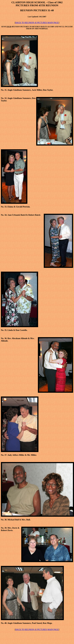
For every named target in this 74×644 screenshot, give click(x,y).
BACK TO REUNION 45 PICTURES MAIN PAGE (37, 23)
